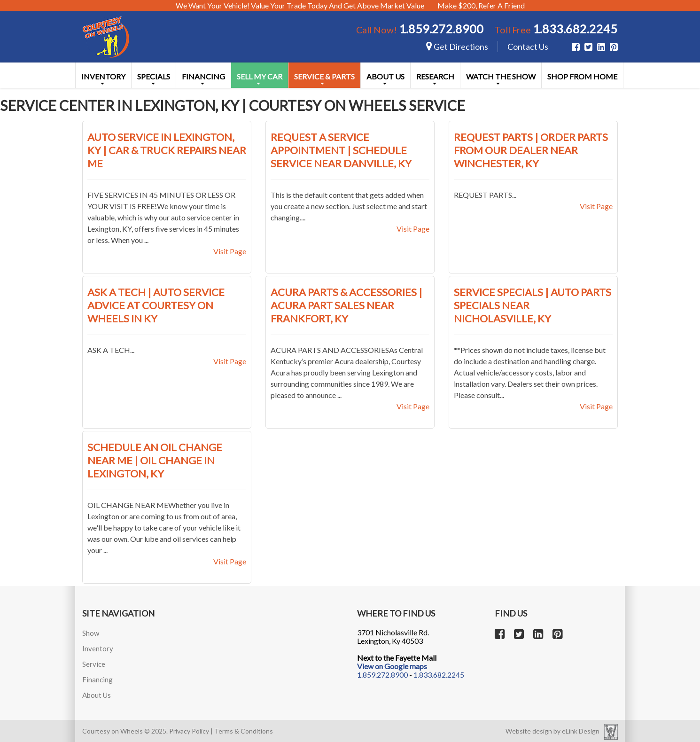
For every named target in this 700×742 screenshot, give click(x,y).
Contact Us (528, 47)
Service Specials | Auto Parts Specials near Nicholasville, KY (533, 305)
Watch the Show (501, 78)
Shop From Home (582, 76)
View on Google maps (392, 666)
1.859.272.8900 (441, 29)
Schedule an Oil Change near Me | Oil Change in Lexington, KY (155, 460)
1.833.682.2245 (575, 29)
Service (94, 664)
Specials (154, 78)
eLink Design (581, 731)
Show (91, 633)
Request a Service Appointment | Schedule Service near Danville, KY (341, 150)
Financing (203, 78)
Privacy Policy (189, 731)
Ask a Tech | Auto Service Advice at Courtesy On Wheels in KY (156, 305)
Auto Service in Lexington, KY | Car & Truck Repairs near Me (167, 150)
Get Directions (457, 47)
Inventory (103, 78)
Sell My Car (260, 78)
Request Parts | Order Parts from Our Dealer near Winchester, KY (531, 150)
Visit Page (230, 251)
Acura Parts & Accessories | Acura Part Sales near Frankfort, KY (346, 305)
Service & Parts (324, 78)
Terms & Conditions (244, 731)
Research (435, 78)
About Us (385, 78)
